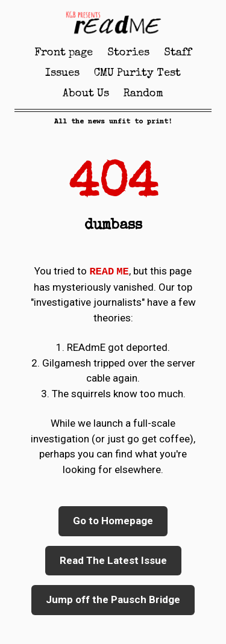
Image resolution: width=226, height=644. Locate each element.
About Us (86, 94)
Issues (62, 73)
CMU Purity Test (137, 73)
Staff (178, 53)
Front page (64, 53)
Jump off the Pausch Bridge (113, 599)
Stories (128, 53)
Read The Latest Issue (113, 560)
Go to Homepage (113, 521)
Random (143, 94)
